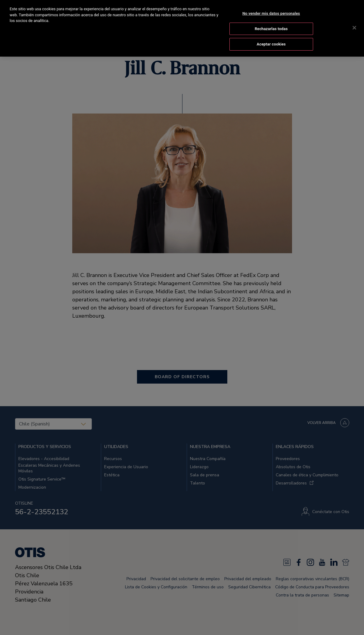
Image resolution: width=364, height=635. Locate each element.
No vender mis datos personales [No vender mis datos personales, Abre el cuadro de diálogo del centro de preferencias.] (271, 12)
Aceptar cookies (271, 43)
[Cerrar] (354, 26)
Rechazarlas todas (271, 28)
